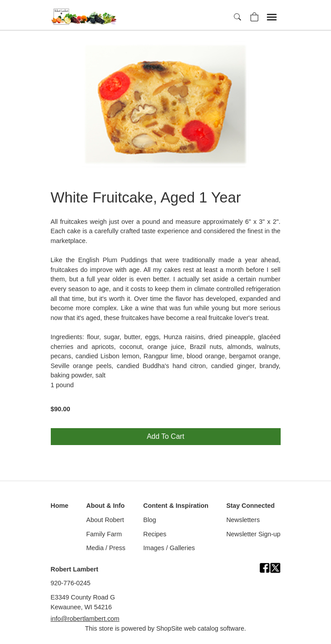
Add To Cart (165, 436)
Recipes (155, 534)
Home (60, 506)
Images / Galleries (169, 548)
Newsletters (243, 520)
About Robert (105, 520)
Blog (150, 520)
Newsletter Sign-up (253, 534)
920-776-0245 (71, 583)
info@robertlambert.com (85, 619)
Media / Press (106, 548)
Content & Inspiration (176, 506)
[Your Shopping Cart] (254, 16)
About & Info (106, 506)
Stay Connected (251, 506)
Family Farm (104, 534)
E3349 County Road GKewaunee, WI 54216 (83, 602)
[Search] (238, 17)
